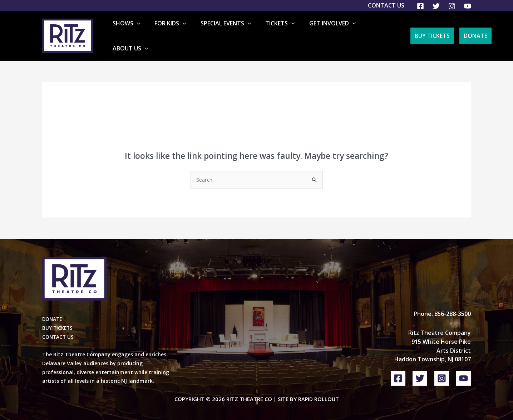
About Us (380, 30)
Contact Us (386, 5)
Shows (147, 30)
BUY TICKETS (58, 318)
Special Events (235, 30)
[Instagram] (452, 6)
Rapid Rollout (318, 389)
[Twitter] (436, 6)
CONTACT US (58, 326)
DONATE (53, 309)
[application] (157, 30)
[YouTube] (468, 6)
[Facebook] (420, 6)
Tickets (283, 30)
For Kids (185, 30)
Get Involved (330, 30)
